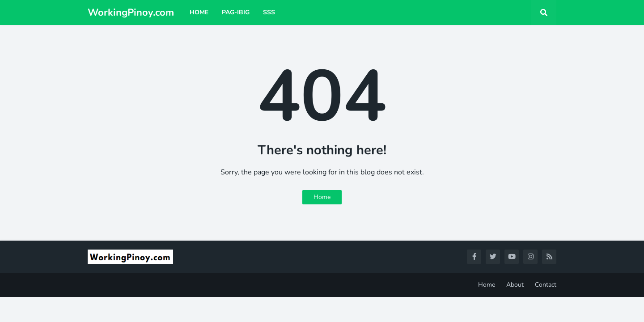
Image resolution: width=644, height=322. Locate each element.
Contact (546, 285)
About (515, 285)
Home (322, 197)
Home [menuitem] (199, 12)
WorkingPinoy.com (131, 13)
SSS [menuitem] (269, 12)
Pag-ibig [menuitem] (236, 12)
